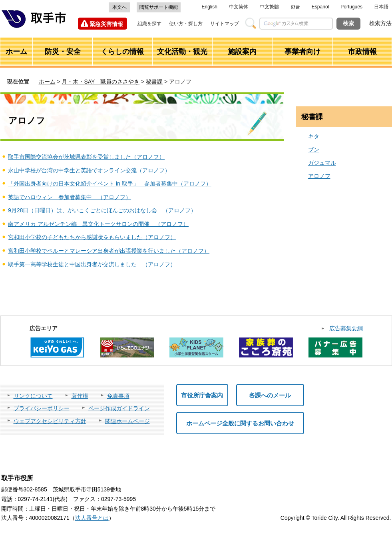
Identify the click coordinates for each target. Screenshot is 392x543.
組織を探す (149, 24)
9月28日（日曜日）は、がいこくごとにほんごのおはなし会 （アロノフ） (102, 210)
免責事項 (118, 396)
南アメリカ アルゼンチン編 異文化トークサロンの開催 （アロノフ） (98, 224)
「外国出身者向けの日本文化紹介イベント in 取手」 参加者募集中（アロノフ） (110, 184)
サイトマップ (225, 24)
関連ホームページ (127, 421)
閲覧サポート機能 (159, 7)
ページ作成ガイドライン (119, 408)
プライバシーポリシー (42, 408)
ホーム (47, 82)
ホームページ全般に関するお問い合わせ (240, 423)
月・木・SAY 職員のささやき (100, 82)
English (210, 7)
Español (320, 7)
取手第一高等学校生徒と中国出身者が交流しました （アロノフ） (92, 264)
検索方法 (380, 23)
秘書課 (154, 82)
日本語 (381, 7)
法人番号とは (92, 518)
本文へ (119, 7)
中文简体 (239, 7)
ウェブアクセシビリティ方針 (50, 421)
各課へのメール (270, 395)
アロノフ (319, 176)
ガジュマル (322, 163)
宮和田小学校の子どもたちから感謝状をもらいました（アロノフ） (92, 237)
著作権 (80, 396)
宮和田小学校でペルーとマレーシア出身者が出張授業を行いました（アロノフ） (109, 251)
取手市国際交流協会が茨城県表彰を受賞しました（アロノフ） (86, 157)
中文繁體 (269, 7)
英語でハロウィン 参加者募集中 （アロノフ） (70, 197)
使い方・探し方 (186, 24)
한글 (295, 7)
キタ (314, 136)
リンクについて (33, 396)
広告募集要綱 (346, 328)
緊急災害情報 (106, 24)
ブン (314, 150)
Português (351, 7)
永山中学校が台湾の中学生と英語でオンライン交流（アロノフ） (89, 170)
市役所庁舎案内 (202, 395)
